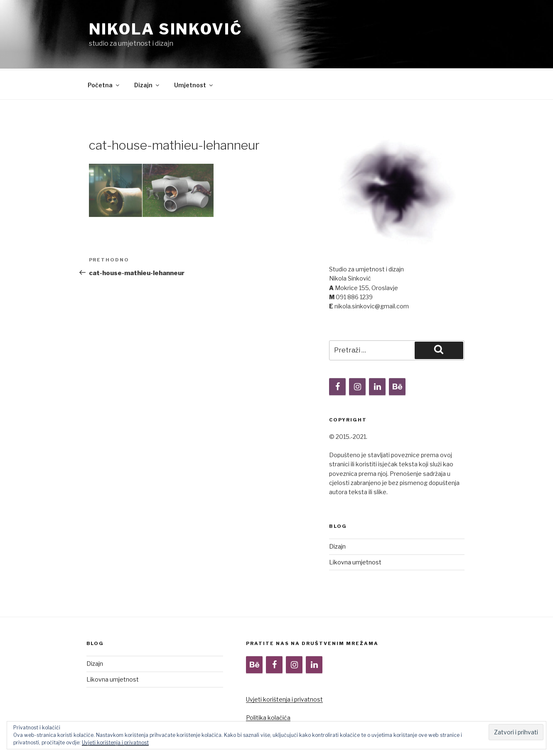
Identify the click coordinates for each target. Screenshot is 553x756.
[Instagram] (357, 356)
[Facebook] (337, 356)
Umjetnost (194, 54)
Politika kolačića (268, 686)
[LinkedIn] (377, 356)
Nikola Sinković (166, 29)
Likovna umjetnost (355, 531)
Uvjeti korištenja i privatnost (284, 668)
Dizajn (147, 54)
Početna (104, 54)
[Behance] (397, 356)
